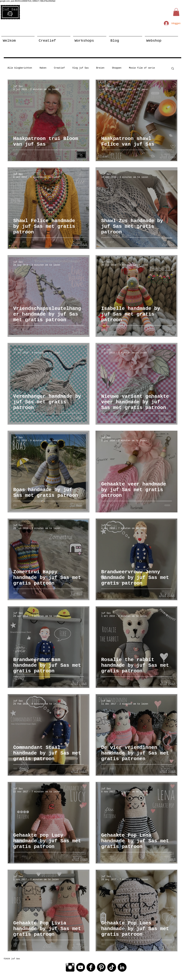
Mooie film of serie (142, 68)
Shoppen (117, 68)
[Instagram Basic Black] (70, 967)
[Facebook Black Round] (91, 967)
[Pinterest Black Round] (101, 967)
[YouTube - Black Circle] (81, 967)
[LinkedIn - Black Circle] (122, 967)
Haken (43, 68)
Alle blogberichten (20, 68)
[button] (176, 12)
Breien (100, 68)
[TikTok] (112, 967)
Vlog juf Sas (80, 68)
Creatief (59, 68)
